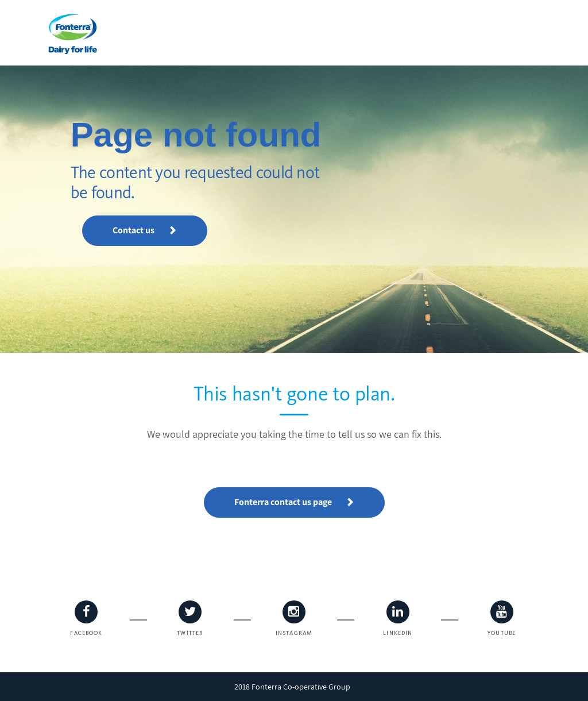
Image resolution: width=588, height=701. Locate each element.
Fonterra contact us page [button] (294, 502)
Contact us (145, 230)
